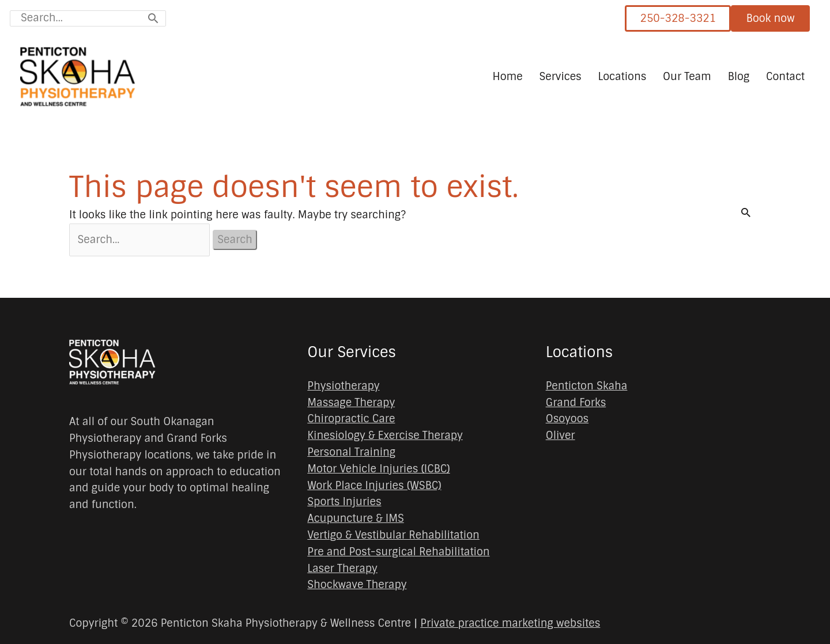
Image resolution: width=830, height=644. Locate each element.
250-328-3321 (678, 18)
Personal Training (351, 452)
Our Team (687, 77)
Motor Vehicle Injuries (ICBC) (378, 469)
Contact (785, 77)
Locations (622, 77)
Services (560, 77)
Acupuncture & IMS (355, 518)
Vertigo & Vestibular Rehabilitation (393, 535)
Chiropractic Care (351, 419)
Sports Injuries (344, 502)
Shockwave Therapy (357, 585)
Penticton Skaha (587, 386)
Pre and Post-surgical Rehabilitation (398, 552)
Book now (771, 18)
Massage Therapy (351, 403)
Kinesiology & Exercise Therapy (385, 435)
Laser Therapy (342, 569)
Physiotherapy (343, 386)
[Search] (153, 18)
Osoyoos (567, 419)
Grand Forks (576, 403)
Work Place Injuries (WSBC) (374, 486)
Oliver (561, 435)
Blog (739, 77)
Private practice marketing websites (510, 623)
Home (508, 77)
